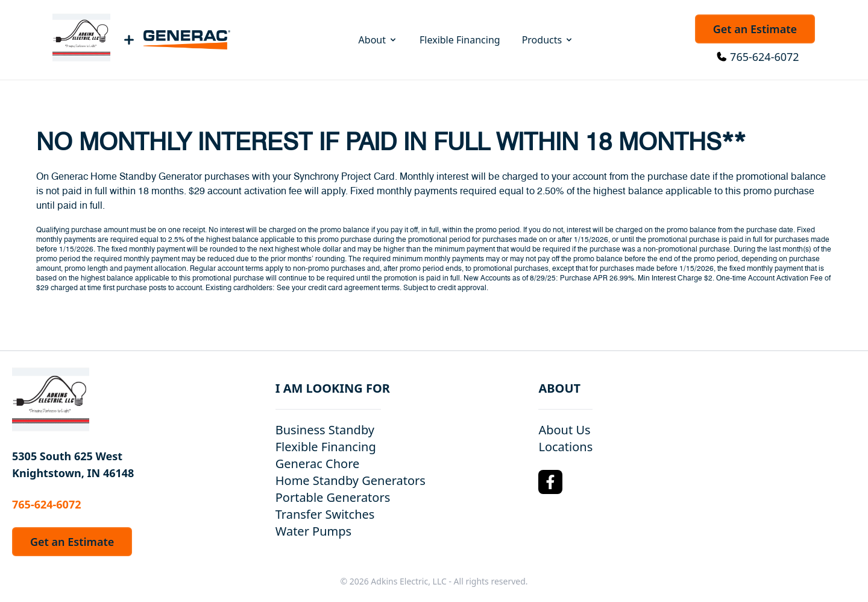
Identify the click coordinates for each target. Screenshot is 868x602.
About (378, 40)
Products (548, 40)
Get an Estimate (755, 29)
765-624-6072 (765, 57)
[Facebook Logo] (550, 482)
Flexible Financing (460, 40)
